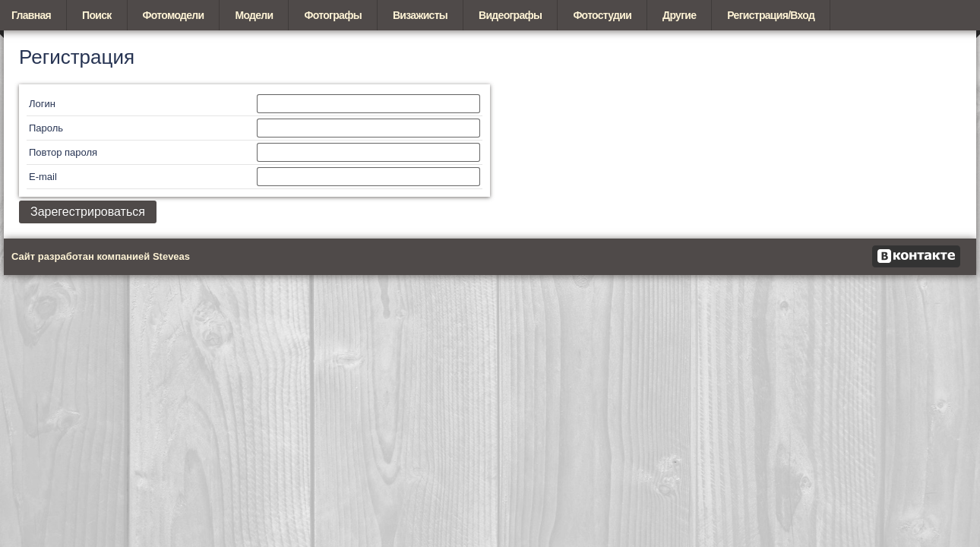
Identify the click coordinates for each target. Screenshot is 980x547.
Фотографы (332, 15)
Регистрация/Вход (771, 15)
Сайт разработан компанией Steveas (101, 256)
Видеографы (510, 15)
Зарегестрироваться (88, 212)
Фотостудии (602, 15)
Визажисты (420, 15)
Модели (254, 15)
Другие (679, 15)
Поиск (97, 15)
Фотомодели (174, 15)
